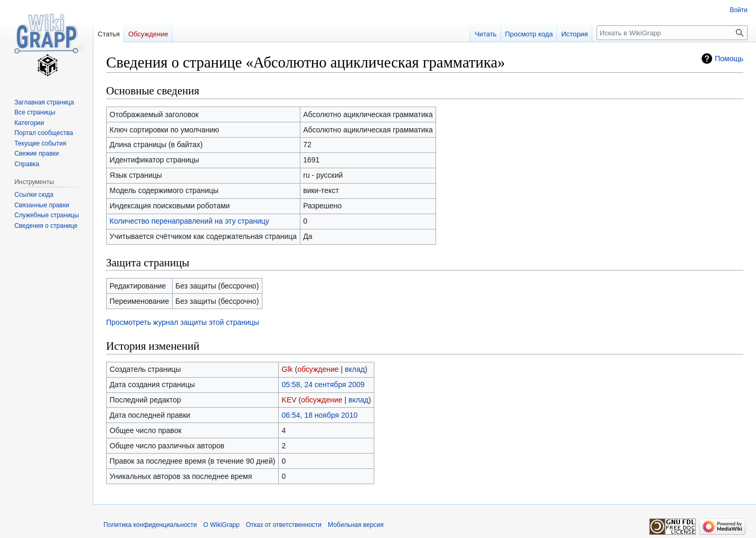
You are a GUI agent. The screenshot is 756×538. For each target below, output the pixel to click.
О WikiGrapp (221, 525)
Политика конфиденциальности (150, 525)
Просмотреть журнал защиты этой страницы (183, 322)
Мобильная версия (356, 525)
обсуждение (318, 369)
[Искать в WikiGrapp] (672, 33)
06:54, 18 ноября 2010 (320, 415)
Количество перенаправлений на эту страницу (190, 221)
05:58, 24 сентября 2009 (323, 385)
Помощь (729, 59)
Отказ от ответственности (284, 525)
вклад (355, 369)
